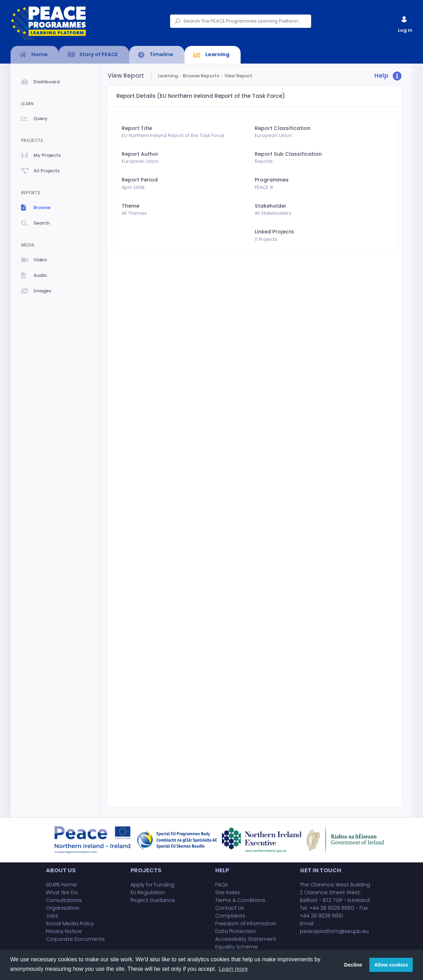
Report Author (140, 154)
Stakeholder (271, 206)
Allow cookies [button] (391, 965)
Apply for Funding (152, 885)
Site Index (228, 892)
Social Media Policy (70, 923)
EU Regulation (148, 892)
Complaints (230, 916)
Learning (168, 76)
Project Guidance (153, 900)
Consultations (64, 900)
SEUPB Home (61, 885)
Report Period (140, 180)
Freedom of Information (246, 923)
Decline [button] (353, 965)
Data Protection (235, 931)
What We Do (62, 892)
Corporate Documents (75, 939)
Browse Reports (201, 76)
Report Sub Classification (288, 154)
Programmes (272, 180)
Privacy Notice (64, 931)
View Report (238, 76)
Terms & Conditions (240, 900)
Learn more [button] (233, 969)
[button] (388, 76)
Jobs (52, 916)
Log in (405, 23)
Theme (131, 206)
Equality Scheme (237, 947)
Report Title (137, 128)
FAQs (222, 885)
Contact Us (230, 908)
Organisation (63, 908)
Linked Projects (274, 232)
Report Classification (283, 128)
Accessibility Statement (246, 939)
